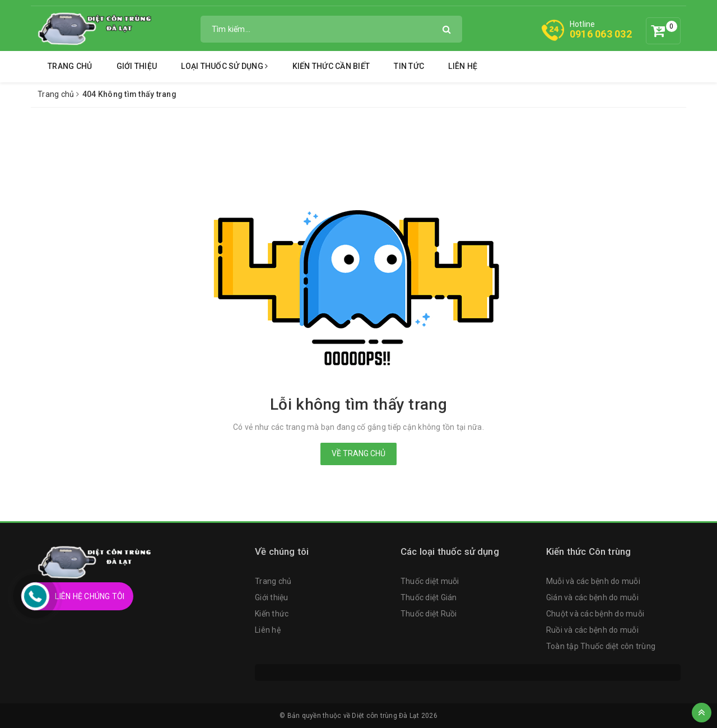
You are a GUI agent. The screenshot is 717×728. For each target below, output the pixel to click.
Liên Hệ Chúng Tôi (90, 596)
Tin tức (409, 66)
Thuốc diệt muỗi (430, 581)
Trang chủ (70, 66)
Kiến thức (272, 614)
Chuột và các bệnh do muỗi (595, 614)
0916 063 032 (601, 34)
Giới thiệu (137, 66)
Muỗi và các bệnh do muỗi (593, 581)
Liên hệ (463, 66)
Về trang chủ (358, 453)
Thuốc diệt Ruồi (429, 614)
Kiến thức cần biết (331, 66)
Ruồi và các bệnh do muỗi (592, 630)
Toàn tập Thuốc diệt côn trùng (601, 646)
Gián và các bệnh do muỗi (592, 597)
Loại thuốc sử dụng (224, 66)
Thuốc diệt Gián (429, 597)
